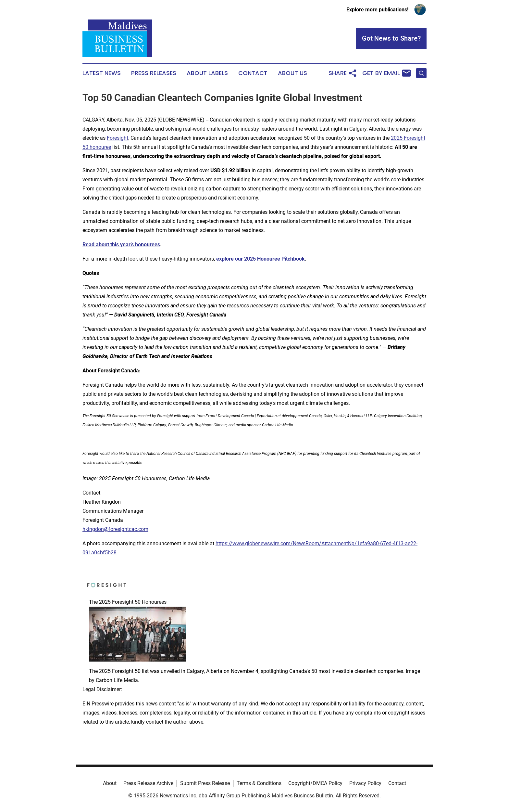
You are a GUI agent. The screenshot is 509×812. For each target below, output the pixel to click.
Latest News (102, 73)
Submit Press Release (205, 783)
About (110, 783)
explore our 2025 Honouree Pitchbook (261, 259)
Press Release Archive (148, 783)
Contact (253, 73)
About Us (292, 73)
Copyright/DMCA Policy (315, 783)
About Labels (207, 73)
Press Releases (154, 73)
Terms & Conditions (259, 783)
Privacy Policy (365, 783)
